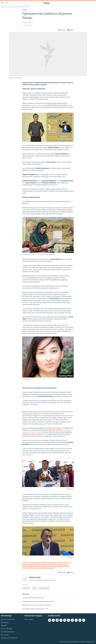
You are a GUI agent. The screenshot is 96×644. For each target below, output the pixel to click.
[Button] (62, 30)
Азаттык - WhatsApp (7, 629)
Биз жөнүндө (5, 623)
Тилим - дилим (29, 620)
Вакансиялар (5, 635)
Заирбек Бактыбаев (28, 22)
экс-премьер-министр (44, 105)
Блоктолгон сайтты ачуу (8, 620)
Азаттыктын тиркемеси (8, 632)
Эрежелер (4, 626)
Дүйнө (25, 10)
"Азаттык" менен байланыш (9, 638)
